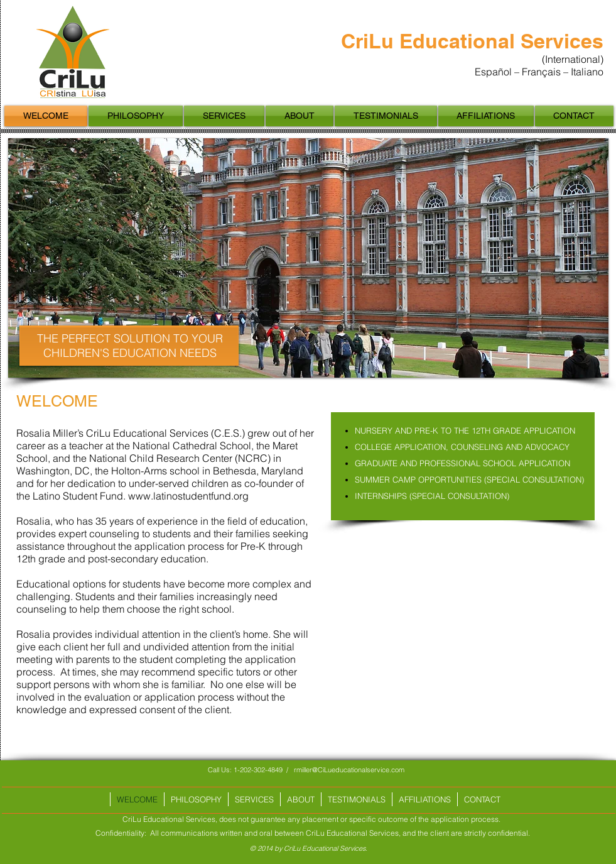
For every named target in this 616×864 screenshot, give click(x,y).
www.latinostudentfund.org (188, 496)
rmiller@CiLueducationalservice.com (349, 770)
